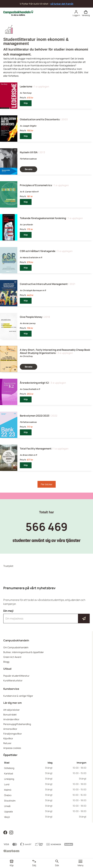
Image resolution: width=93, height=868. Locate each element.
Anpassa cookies (12, 748)
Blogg (6, 662)
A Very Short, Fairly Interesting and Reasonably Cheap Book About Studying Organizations (55, 351)
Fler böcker (47, 484)
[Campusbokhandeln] (18, 13)
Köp (26, 103)
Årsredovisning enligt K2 (34, 383)
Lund (7, 784)
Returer (7, 743)
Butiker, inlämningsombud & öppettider (24, 652)
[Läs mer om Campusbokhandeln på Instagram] (11, 832)
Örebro (8, 795)
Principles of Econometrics (36, 185)
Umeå (7, 806)
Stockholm (10, 801)
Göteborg (9, 768)
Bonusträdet (10, 715)
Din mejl (46, 616)
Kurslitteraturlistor (13, 680)
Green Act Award (12, 657)
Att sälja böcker (11, 710)
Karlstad (9, 773)
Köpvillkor (8, 738)
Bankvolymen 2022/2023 (35, 416)
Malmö (8, 790)
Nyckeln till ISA (29, 152)
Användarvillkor (11, 719)
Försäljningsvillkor (13, 734)
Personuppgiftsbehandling (17, 724)
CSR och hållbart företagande (38, 251)
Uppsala (8, 811)
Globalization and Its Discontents (40, 119)
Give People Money (31, 317)
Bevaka (29, 169)
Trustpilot (8, 566)
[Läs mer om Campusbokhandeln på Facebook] (5, 832)
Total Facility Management (36, 449)
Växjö (7, 817)
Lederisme (26, 86)
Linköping (9, 779)
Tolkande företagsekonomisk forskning (43, 218)
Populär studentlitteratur (16, 676)
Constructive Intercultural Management (44, 284)
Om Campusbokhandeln (16, 647)
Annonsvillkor (10, 729)
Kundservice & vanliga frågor (18, 696)
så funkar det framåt (62, 4)
